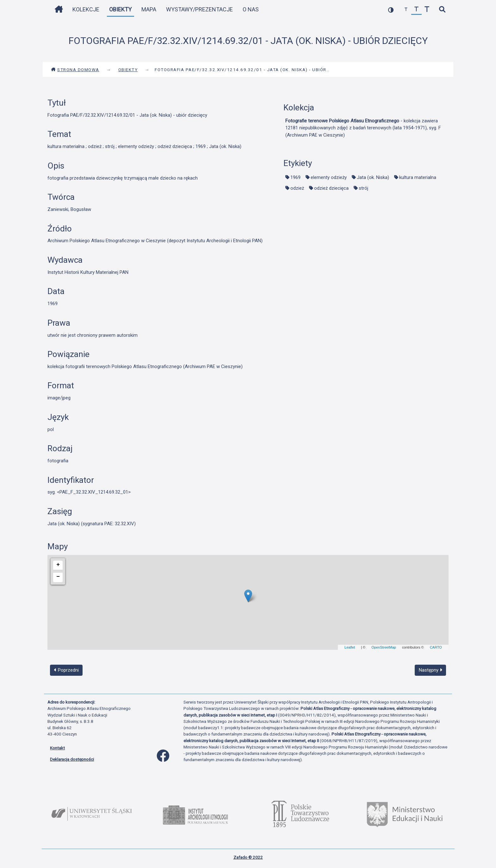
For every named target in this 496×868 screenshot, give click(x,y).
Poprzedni (66, 670)
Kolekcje (86, 9)
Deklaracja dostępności (72, 759)
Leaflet (350, 647)
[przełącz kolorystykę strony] (391, 10)
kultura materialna (418, 177)
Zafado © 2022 (248, 857)
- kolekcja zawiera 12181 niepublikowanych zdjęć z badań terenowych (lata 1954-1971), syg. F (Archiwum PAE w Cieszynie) (363, 128)
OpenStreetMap (384, 647)
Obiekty (120, 9)
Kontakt (57, 748)
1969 (295, 177)
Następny (431, 670)
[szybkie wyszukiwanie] (442, 10)
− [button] (58, 577)
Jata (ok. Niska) (373, 177)
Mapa (149, 9)
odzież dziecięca (331, 188)
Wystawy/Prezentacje (199, 9)
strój (363, 188)
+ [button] (58, 565)
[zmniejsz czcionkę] (406, 10)
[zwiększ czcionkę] (427, 10)
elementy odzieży (329, 177)
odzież (297, 188)
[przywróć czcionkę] (416, 10)
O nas (251, 9)
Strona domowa (75, 70)
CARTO (436, 647)
